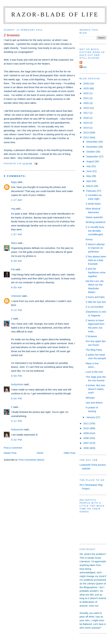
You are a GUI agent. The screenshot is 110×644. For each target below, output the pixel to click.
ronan (84, 67)
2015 (86, 123)
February (92, 191)
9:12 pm (17, 310)
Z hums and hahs (95, 297)
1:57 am (16, 234)
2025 (86, 88)
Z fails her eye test (96, 302)
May (89, 176)
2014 (86, 128)
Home (40, 453)
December (92, 142)
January (91, 417)
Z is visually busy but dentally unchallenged (95, 231)
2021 (86, 98)
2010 (86, 428)
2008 (86, 438)
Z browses (91, 336)
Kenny (89, 239)
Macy (14, 243)
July (89, 166)
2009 (86, 433)
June (89, 171)
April (89, 181)
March (90, 186)
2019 (86, 108)
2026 (86, 83)
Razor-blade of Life (55, 14)
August (90, 161)
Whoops (90, 398)
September (93, 156)
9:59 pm (17, 376)
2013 (86, 132)
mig (13, 209)
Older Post (69, 453)
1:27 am (16, 200)
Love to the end (94, 372)
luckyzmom (17, 384)
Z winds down (93, 204)
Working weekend (96, 222)
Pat (13, 269)
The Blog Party (94, 350)
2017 (86, 113)
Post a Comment (13, 448)
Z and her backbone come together (96, 272)
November (92, 147)
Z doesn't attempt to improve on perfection (95, 248)
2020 (86, 103)
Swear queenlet (94, 217)
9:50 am (16, 287)
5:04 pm (17, 398)
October (91, 152)
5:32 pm (17, 440)
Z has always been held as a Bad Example (96, 260)
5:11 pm (17, 421)
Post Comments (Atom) (31, 460)
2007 (86, 443)
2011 (86, 423)
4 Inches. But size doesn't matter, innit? (95, 389)
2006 (86, 448)
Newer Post (10, 453)
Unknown (16, 296)
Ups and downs (94, 403)
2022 (86, 93)
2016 (86, 118)
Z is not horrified (95, 307)
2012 (86, 137)
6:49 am (16, 261)
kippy (14, 182)
